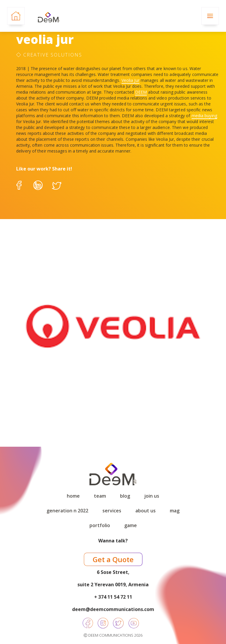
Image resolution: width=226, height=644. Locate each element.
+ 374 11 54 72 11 (113, 597)
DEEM (141, 92)
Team (100, 496)
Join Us (152, 496)
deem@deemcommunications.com (113, 609)
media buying (204, 116)
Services (112, 511)
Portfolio (100, 525)
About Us (146, 511)
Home (73, 496)
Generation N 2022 (67, 511)
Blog (125, 496)
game (131, 525)
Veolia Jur (131, 80)
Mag (175, 511)
